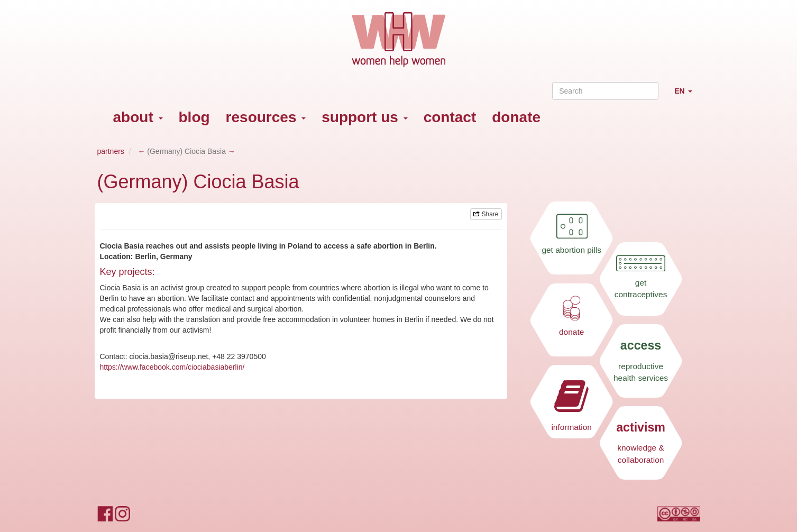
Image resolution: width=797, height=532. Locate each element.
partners (111, 151)
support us (364, 117)
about (138, 117)
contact (450, 117)
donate (516, 117)
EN (687, 95)
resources (266, 117)
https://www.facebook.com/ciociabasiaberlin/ (172, 367)
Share (486, 214)
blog (194, 117)
